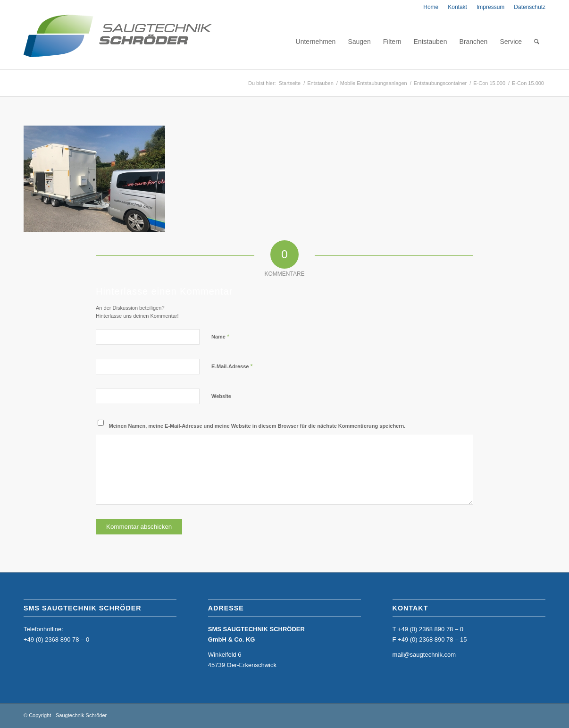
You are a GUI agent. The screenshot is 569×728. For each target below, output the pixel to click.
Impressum (490, 7)
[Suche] (537, 42)
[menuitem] (431, 7)
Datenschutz (530, 7)
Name (220, 336)
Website (221, 396)
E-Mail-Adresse (232, 366)
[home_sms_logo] (118, 42)
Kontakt (457, 7)
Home (431, 7)
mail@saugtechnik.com (424, 655)
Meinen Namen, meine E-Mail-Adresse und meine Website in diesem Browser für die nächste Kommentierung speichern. (257, 426)
